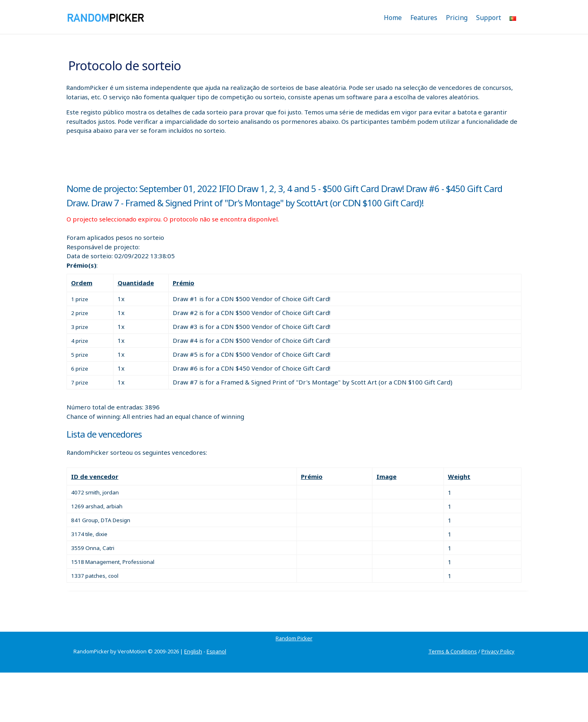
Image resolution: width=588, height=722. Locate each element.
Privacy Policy (498, 651)
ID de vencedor (95, 476)
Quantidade (136, 283)
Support (489, 18)
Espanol (216, 651)
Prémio (184, 283)
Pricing (457, 18)
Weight (459, 476)
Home (393, 18)
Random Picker (294, 638)
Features (424, 18)
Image (386, 476)
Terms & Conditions (453, 651)
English (193, 651)
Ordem (82, 283)
